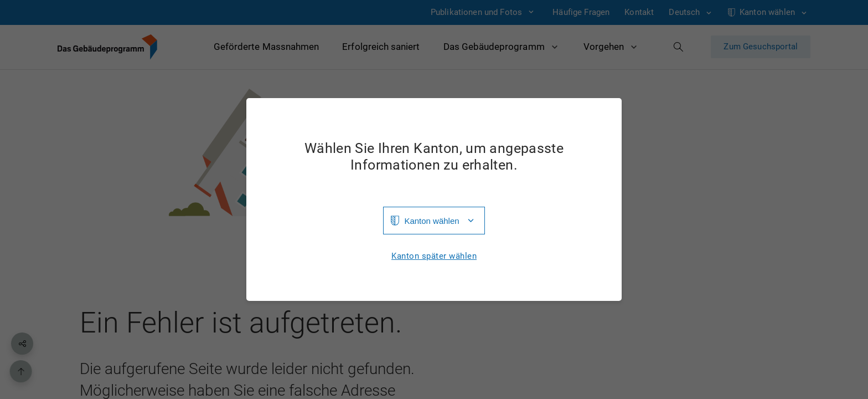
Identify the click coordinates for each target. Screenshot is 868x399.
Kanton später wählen (434, 256)
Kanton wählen (432, 221)
